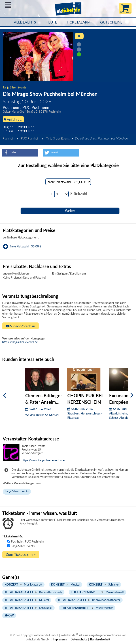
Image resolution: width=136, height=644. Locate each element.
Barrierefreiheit (100, 639)
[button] (20, 153)
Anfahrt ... (13, 119)
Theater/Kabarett (19, 592)
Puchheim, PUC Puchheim (28, 541)
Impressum (60, 639)
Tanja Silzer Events (15, 87)
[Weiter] (132, 395)
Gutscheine (111, 22)
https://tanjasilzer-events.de (20, 342)
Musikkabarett (33, 584)
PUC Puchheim (31, 138)
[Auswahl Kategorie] (68, 182)
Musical (75, 584)
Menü (8, 5)
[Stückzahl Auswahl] (61, 194)
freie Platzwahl (19, 246)
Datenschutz (79, 639)
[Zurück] (4, 395)
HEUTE (51, 22)
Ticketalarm (79, 22)
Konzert (11, 584)
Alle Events (25, 22)
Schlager (114, 584)
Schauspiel (46, 608)
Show (9, 615)
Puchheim (9, 138)
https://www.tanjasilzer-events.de (43, 460)
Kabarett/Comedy (51, 592)
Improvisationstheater (106, 600)
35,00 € (36, 246)
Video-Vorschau (20, 326)
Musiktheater (104, 608)
